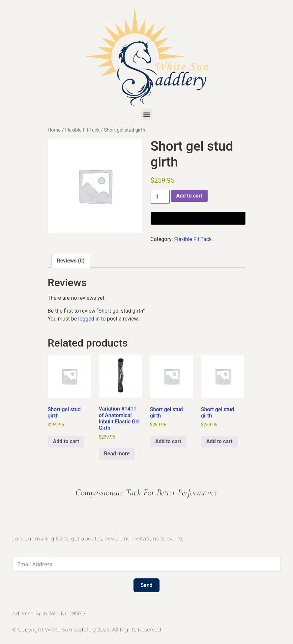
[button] (146, 114)
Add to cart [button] (66, 441)
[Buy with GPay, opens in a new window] (198, 218)
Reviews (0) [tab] (71, 261)
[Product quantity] (160, 197)
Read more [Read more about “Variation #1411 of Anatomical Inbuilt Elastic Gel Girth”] (117, 454)
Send (146, 585)
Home (54, 130)
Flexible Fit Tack (82, 130)
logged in (89, 319)
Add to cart (190, 196)
